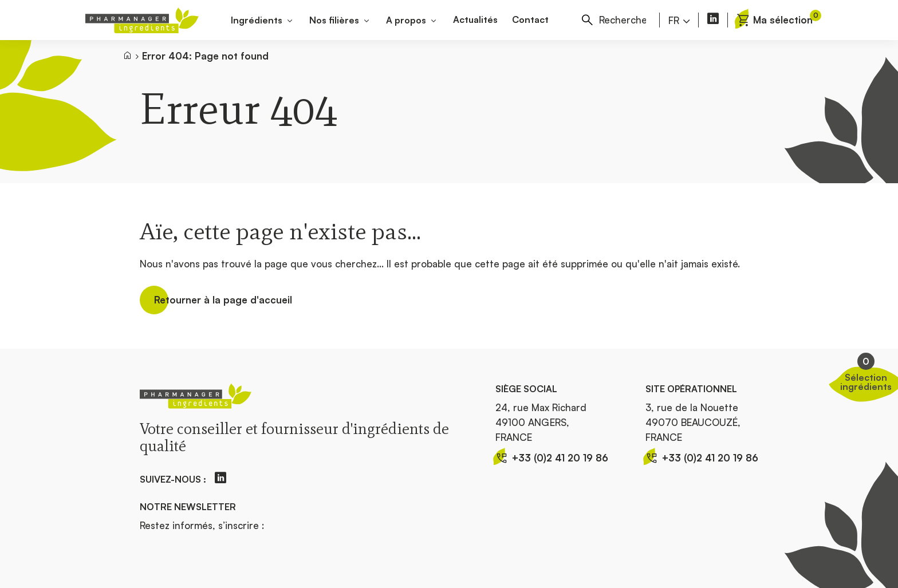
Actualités (475, 19)
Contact (530, 19)
